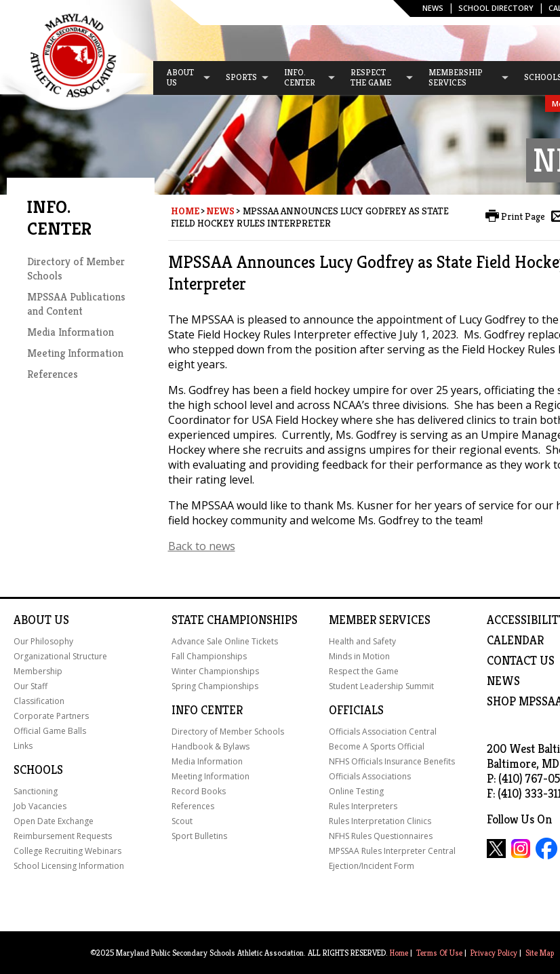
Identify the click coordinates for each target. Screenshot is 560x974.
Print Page (523, 216)
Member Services (380, 620)
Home (185, 211)
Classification (39, 701)
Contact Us (521, 661)
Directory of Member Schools (228, 732)
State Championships (235, 620)
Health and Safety (362, 641)
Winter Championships (215, 671)
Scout (182, 821)
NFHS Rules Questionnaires (381, 836)
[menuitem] (182, 78)
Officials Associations (370, 776)
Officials (356, 710)
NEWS (503, 681)
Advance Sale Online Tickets (225, 641)
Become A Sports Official (377, 746)
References (53, 374)
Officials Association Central (383, 732)
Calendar (515, 640)
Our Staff (31, 686)
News (433, 8)
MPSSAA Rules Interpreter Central (392, 851)
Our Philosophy (43, 641)
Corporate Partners (51, 716)
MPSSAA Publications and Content (76, 304)
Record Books (199, 791)
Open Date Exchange (54, 821)
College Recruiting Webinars (67, 851)
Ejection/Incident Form (372, 866)
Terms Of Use (439, 953)
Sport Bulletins (199, 836)
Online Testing (356, 791)
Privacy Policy (494, 953)
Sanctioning (36, 791)
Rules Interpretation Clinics (380, 821)
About (33, 620)
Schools (38, 770)
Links (23, 746)
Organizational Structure (60, 656)
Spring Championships (215, 686)
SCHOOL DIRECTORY (496, 8)
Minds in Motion (359, 656)
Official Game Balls (50, 731)
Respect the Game (364, 671)
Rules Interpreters (363, 806)
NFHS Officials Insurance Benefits (392, 761)
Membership (38, 671)
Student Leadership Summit (381, 686)
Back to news (202, 546)
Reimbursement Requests (63, 836)
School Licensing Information (69, 866)
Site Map (540, 953)
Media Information (71, 332)
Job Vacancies (40, 806)
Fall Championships (209, 656)
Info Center (207, 710)
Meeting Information (75, 353)
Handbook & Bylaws (211, 746)
